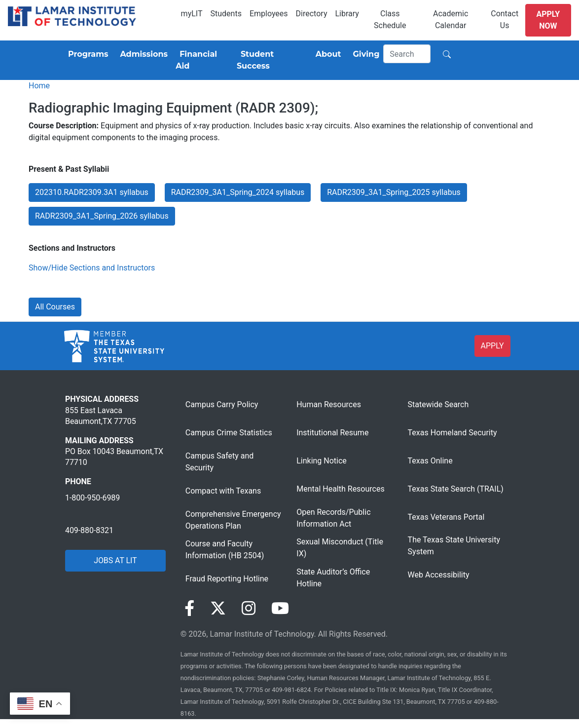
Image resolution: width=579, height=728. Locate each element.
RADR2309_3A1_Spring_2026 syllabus (102, 216)
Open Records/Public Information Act (333, 518)
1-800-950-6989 (92, 498)
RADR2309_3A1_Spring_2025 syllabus (394, 192)
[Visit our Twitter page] (218, 609)
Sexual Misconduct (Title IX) (340, 548)
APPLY (492, 346)
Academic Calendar (451, 19)
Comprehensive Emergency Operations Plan (233, 520)
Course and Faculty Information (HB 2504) (225, 550)
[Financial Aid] (202, 60)
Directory (312, 14)
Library (347, 14)
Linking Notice (322, 461)
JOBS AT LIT (115, 560)
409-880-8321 (89, 530)
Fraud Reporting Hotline (227, 579)
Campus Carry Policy (222, 404)
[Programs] (86, 54)
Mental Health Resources (341, 489)
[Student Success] (270, 60)
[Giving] (364, 54)
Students (226, 14)
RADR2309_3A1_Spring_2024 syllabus (238, 192)
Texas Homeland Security (452, 433)
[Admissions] (142, 54)
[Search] (407, 54)
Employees (269, 14)
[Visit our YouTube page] (280, 609)
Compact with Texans (223, 491)
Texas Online (430, 461)
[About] (326, 54)
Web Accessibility (439, 575)
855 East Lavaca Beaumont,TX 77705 (101, 416)
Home (39, 86)
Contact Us (505, 19)
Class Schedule (390, 19)
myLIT (192, 14)
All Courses (55, 307)
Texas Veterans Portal (446, 517)
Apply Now (548, 20)
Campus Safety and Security (220, 462)
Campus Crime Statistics (229, 433)
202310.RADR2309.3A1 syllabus (92, 192)
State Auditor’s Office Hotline (333, 578)
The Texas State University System (454, 546)
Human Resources (329, 404)
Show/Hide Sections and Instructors (92, 268)
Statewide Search (438, 404)
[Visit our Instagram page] (249, 609)
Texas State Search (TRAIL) (456, 489)
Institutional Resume (332, 433)
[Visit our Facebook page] (189, 609)
